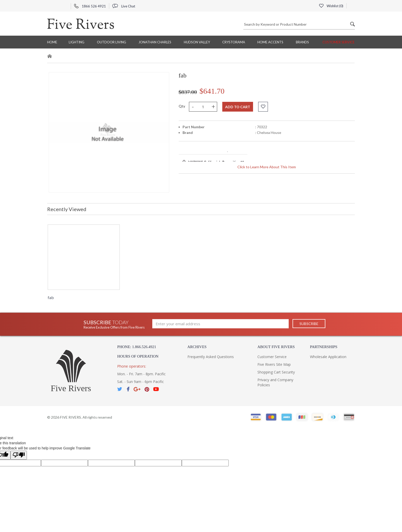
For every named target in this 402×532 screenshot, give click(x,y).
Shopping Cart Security (276, 372)
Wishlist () (331, 6)
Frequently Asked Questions (211, 357)
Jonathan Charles (155, 42)
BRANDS (302, 42)
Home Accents (270, 42)
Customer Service (339, 42)
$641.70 (212, 91)
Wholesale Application (328, 357)
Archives (197, 347)
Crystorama (234, 42)
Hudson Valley (197, 42)
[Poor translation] (19, 455)
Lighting (77, 42)
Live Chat (124, 6)
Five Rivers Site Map (274, 364)
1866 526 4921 (90, 6)
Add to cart (238, 107)
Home (52, 42)
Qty (182, 106)
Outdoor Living (112, 42)
